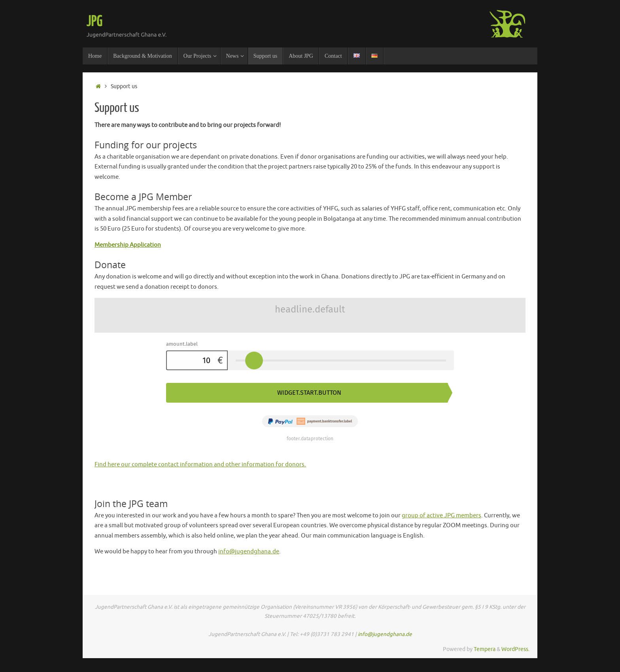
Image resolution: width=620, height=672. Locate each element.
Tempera (485, 649)
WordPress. (515, 649)
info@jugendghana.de (249, 552)
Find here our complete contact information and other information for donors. (200, 465)
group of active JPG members (441, 516)
